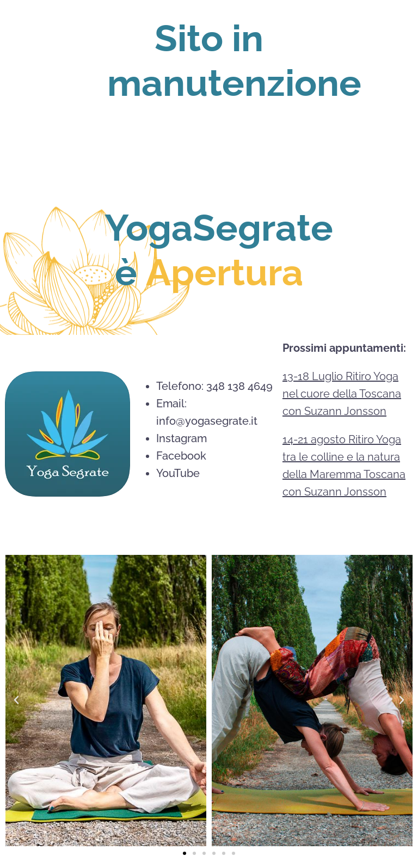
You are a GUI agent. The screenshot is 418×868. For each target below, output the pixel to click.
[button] (16, 700)
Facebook (181, 456)
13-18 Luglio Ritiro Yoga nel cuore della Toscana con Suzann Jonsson (342, 394)
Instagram (182, 438)
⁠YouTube (178, 473)
